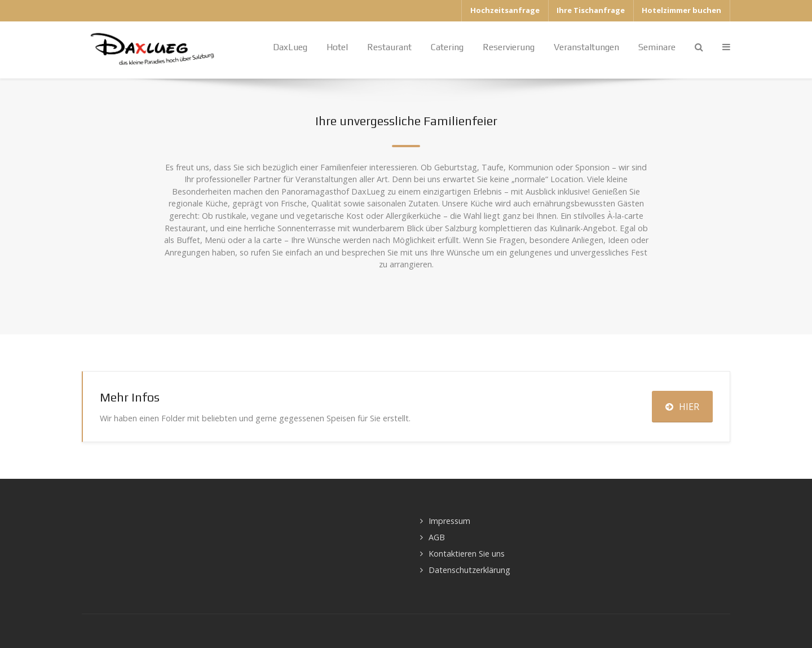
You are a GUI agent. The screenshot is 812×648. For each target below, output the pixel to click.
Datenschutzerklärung (469, 570)
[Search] (699, 47)
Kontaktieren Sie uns (467, 554)
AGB (437, 537)
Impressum (449, 521)
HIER (682, 407)
